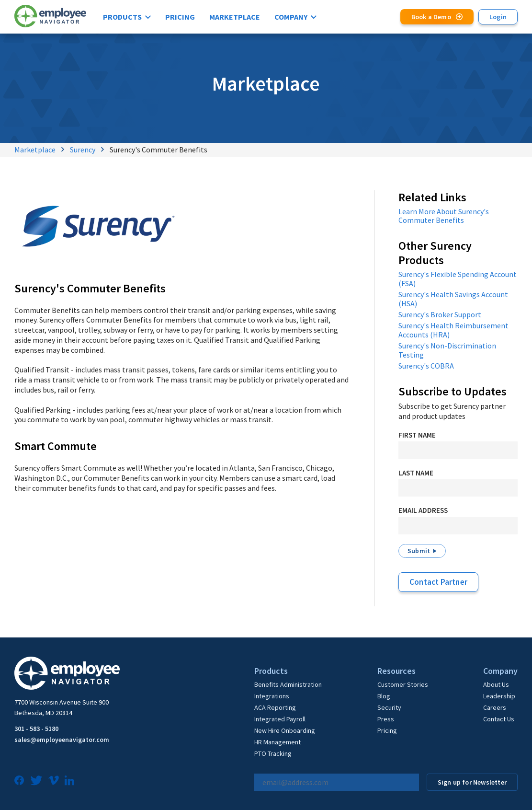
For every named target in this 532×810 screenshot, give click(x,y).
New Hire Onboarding (285, 730)
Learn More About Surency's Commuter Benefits (444, 216)
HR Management (277, 742)
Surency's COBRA (426, 366)
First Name (417, 435)
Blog (384, 696)
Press (386, 719)
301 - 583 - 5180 (36, 729)
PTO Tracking (273, 753)
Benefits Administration (288, 684)
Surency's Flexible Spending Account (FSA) (458, 279)
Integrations (272, 696)
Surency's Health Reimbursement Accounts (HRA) (453, 330)
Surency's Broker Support (440, 314)
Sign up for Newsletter (472, 782)
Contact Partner (438, 582)
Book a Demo (431, 17)
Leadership (499, 696)
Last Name (416, 473)
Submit (419, 551)
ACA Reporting (275, 707)
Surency (83, 150)
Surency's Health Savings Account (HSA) (453, 299)
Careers (495, 707)
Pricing (180, 17)
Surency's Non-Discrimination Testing (447, 350)
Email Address (423, 510)
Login (498, 17)
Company (291, 17)
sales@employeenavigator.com (62, 740)
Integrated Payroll (280, 719)
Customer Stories (403, 684)
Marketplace (235, 17)
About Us (496, 684)
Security (389, 707)
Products (122, 17)
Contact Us (499, 719)
